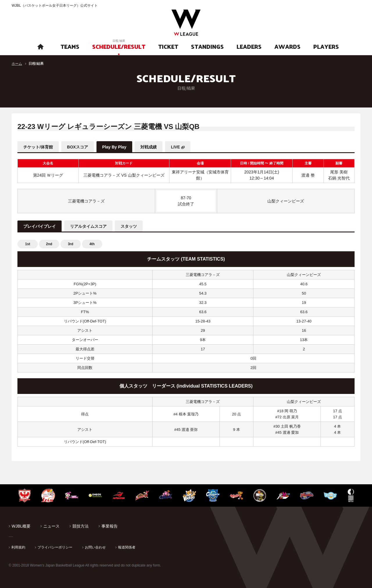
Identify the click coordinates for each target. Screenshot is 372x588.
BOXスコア (78, 147)
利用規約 (18, 547)
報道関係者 (127, 547)
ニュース (51, 526)
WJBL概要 (21, 526)
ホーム (17, 64)
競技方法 (81, 526)
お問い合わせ (95, 547)
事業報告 (110, 526)
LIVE (176, 147)
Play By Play (114, 147)
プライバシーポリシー (55, 547)
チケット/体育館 (38, 147)
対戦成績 (149, 147)
